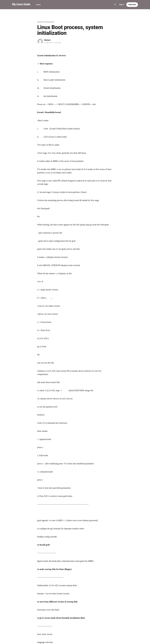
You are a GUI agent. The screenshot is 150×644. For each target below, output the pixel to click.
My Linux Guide (21, 4)
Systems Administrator (46, 22)
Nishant (47, 40)
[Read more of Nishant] (40, 41)
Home (38, 5)
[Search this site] (115, 5)
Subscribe (132, 5)
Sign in (122, 5)
